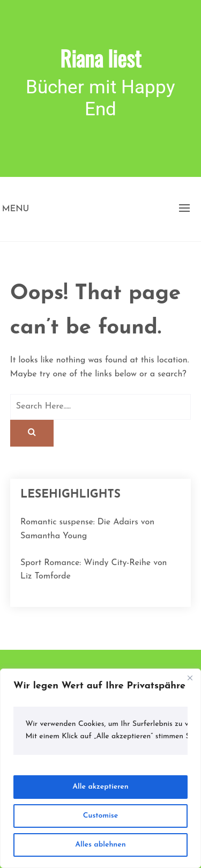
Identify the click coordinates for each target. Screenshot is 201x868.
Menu (16, 209)
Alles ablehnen (100, 845)
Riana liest (100, 58)
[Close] (190, 678)
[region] (100, 768)
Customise (100, 816)
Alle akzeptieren (100, 787)
